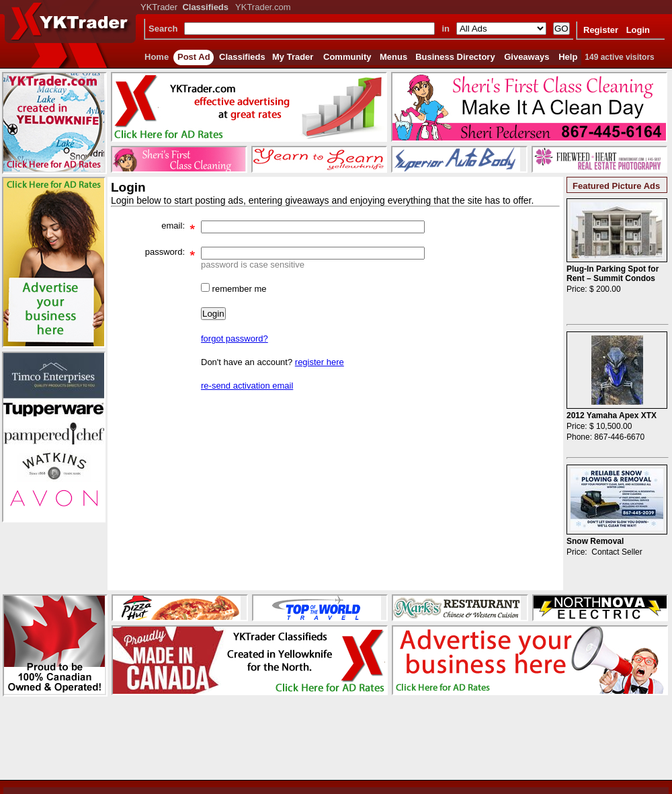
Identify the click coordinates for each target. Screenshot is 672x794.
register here (320, 362)
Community (347, 57)
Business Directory (455, 57)
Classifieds (242, 57)
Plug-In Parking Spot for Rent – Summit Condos (613, 274)
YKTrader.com (263, 7)
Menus (393, 57)
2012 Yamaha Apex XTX (612, 415)
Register (601, 30)
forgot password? (235, 339)
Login (638, 30)
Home (157, 57)
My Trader (293, 57)
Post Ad (194, 57)
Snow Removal (595, 541)
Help (568, 57)
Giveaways (527, 57)
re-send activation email (247, 386)
